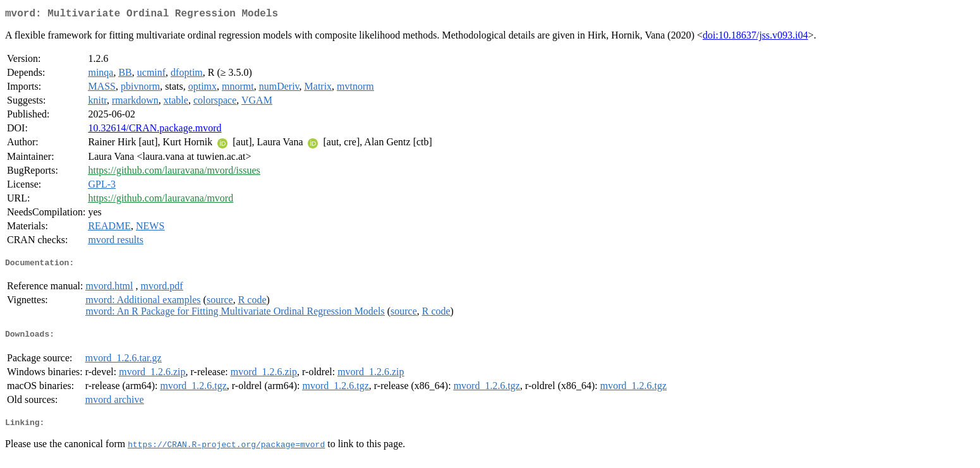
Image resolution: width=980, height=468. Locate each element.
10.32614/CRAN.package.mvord (154, 130)
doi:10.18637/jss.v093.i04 (755, 38)
